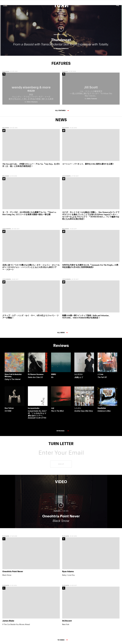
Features (61, 12)
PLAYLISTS (6, 535)
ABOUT (61, 18)
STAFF (61, 20)
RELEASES (6, 126)
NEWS (61, 14)
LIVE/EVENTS (66, 175)
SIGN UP (61, 463)
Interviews (6, 70)
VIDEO (61, 16)
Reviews (61, 10)
